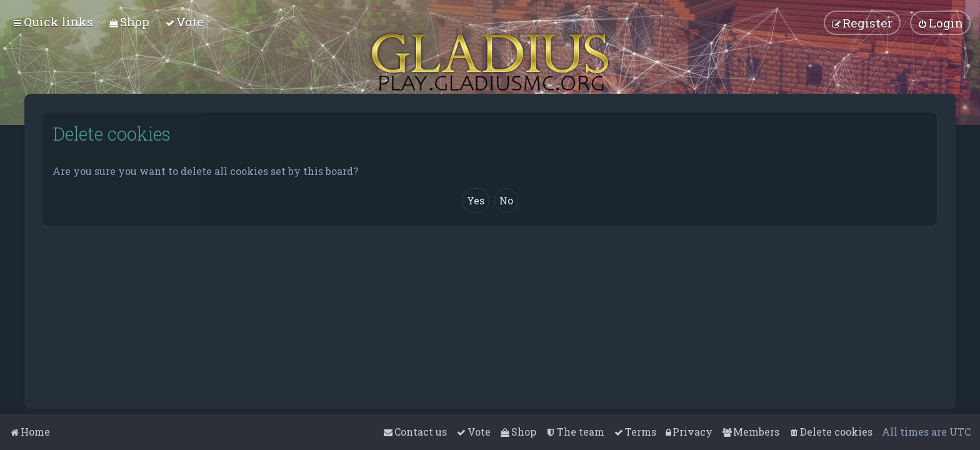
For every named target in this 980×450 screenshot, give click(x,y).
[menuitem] (129, 22)
